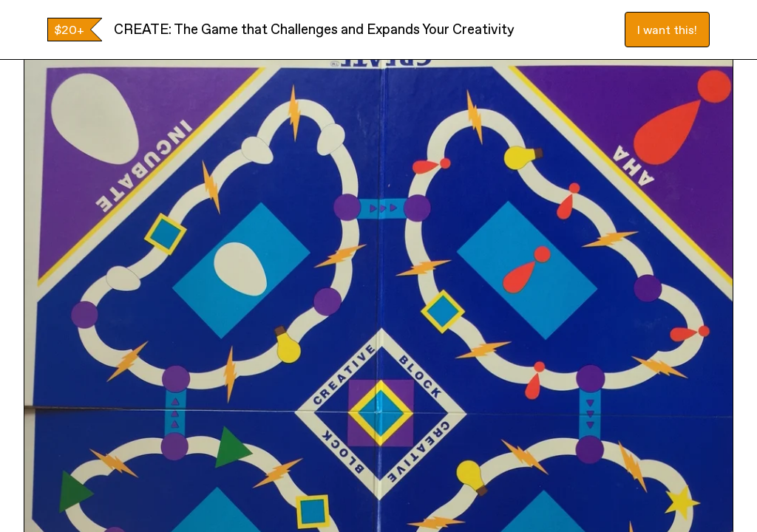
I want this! (667, 30)
